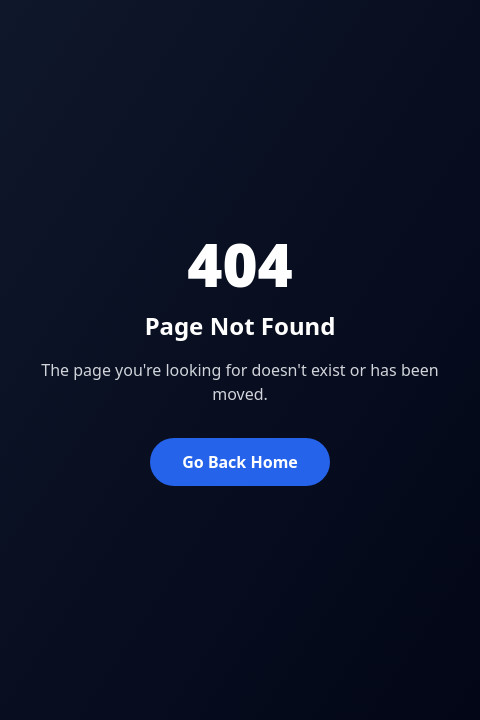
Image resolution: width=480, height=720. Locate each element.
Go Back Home (240, 462)
